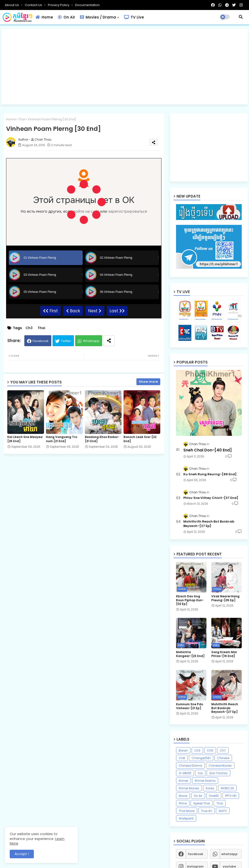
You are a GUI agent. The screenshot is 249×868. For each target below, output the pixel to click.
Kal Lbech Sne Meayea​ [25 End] (25, 439)
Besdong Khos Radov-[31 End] (102, 439)
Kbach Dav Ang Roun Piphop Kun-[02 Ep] (190, 600)
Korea (210, 788)
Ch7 (223, 750)
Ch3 (29, 328)
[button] (241, 17)
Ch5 (210, 750)
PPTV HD (231, 796)
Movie (183, 796)
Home (44, 17)
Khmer (183, 781)
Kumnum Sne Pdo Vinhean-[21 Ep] (190, 706)
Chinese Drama (190, 766)
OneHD (214, 796)
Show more (148, 382)
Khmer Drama (205, 781)
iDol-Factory (218, 773)
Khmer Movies (189, 788)
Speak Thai (202, 803)
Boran (183, 750)
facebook (195, 854)
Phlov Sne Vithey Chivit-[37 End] (211, 498)
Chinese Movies (220, 766)
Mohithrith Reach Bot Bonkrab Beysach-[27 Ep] (209, 524)
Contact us (34, 5)
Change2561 (201, 758)
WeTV (223, 811)
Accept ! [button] (22, 854)
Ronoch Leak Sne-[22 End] (140, 439)
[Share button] (109, 341)
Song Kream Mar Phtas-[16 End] (224, 654)
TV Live (134, 17)
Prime (183, 803)
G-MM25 (185, 773)
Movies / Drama (98, 17)
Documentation (87, 5)
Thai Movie (187, 811)
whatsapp (229, 854)
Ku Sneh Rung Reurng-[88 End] (210, 474)
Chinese (223, 758)
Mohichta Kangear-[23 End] (190, 654)
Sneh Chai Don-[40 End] (208, 450)
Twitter (66, 341)
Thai (22, 119)
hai (200, 773)
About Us (12, 5)
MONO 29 (227, 788)
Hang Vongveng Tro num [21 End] (62, 439)
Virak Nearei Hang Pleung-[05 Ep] (225, 598)
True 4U (207, 811)
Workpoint (186, 818)
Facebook (41, 341)
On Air (67, 17)
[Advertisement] (124, 67)
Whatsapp (91, 341)
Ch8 (182, 758)
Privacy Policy (59, 5)
